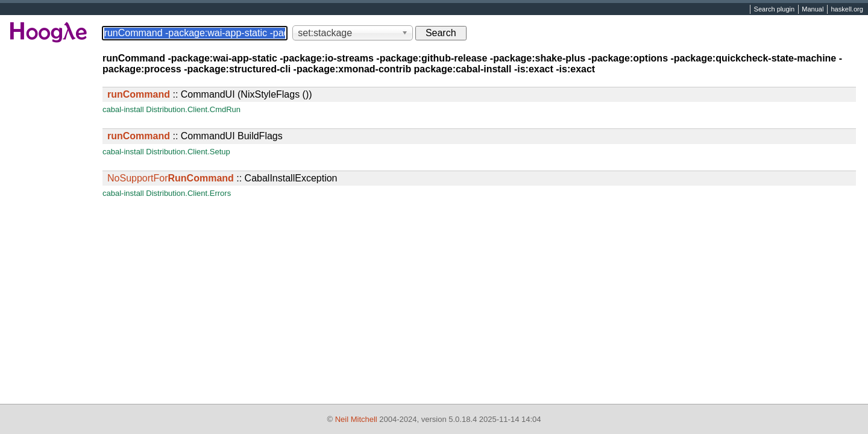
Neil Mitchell (356, 419)
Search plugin (775, 10)
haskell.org (847, 10)
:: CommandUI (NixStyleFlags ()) (210, 94)
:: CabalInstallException (222, 178)
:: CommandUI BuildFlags (195, 136)
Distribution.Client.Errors (188, 193)
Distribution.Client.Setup (188, 152)
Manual (813, 10)
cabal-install (123, 109)
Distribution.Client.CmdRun (193, 109)
